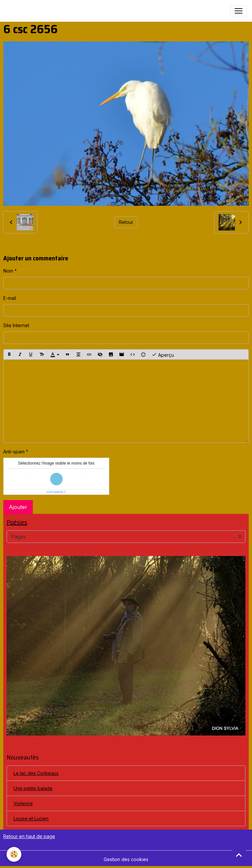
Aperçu (163, 354)
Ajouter (18, 507)
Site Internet (16, 325)
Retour (126, 222)
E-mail (10, 298)
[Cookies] (14, 854)
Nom (8, 271)
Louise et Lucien (31, 819)
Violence (23, 803)
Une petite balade (33, 788)
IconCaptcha (55, 492)
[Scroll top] (239, 855)
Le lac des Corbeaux (36, 773)
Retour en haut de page (29, 836)
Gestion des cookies (126, 859)
